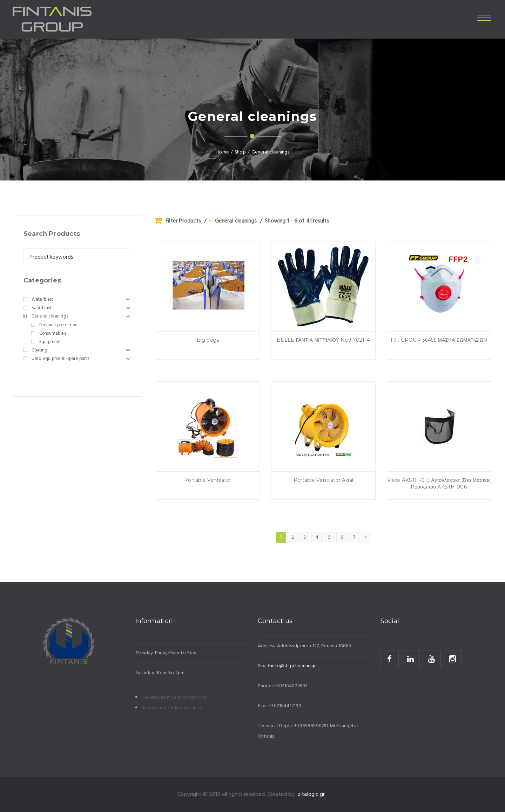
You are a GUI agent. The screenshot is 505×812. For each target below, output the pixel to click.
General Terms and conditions (174, 698)
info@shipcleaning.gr (293, 666)
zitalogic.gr (311, 794)
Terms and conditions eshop (173, 708)
